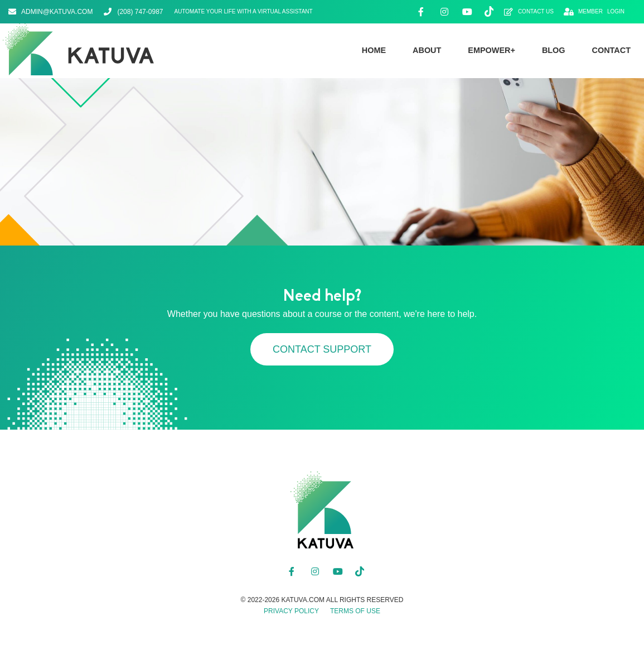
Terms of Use (355, 611)
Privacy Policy (291, 611)
